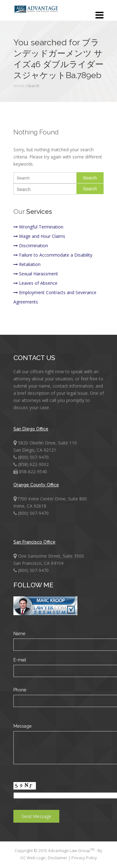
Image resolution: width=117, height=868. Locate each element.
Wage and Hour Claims (39, 236)
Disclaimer (58, 858)
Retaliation (27, 264)
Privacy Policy (84, 858)
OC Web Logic (33, 858)
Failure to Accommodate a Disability (53, 255)
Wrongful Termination (38, 227)
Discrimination (31, 246)
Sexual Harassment (36, 274)
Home (19, 86)
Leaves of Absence (35, 283)
